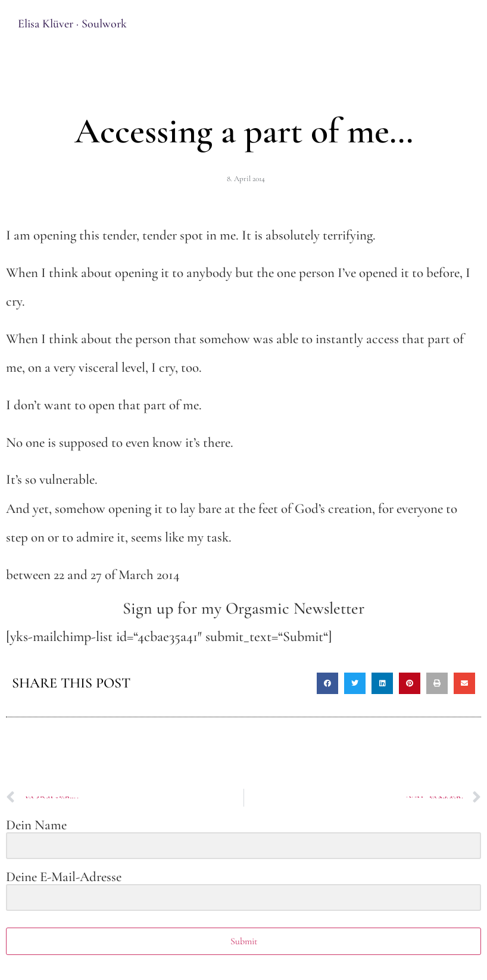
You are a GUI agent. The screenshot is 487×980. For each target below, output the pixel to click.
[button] (327, 683)
